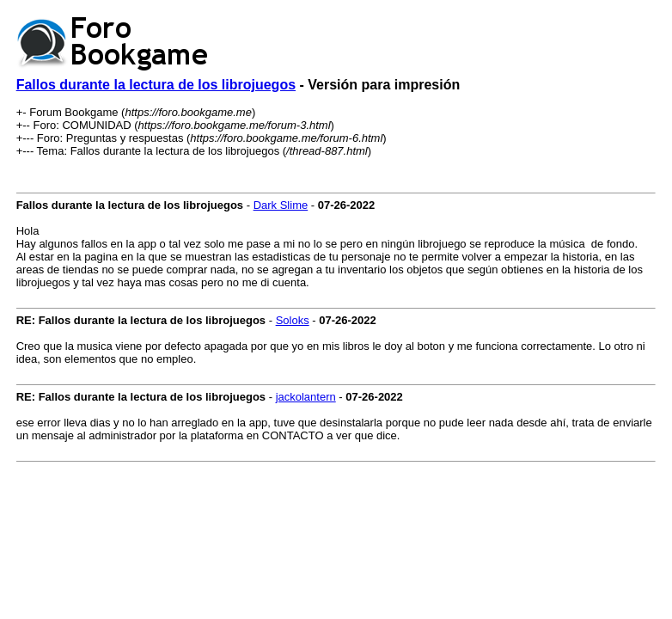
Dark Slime (281, 205)
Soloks (293, 320)
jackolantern (306, 397)
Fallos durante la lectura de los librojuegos (156, 85)
